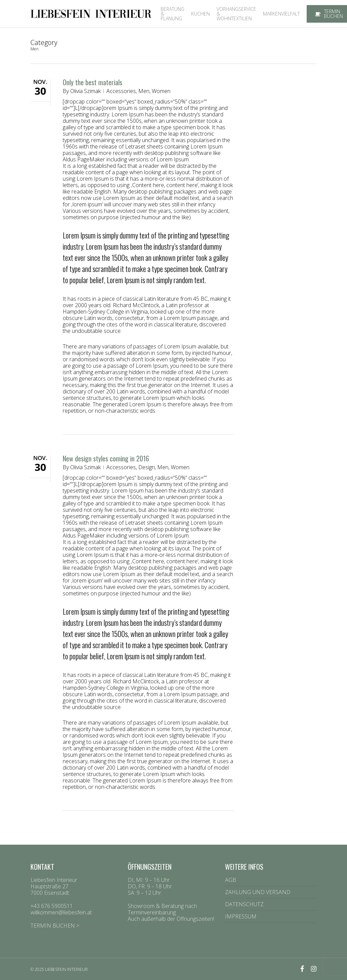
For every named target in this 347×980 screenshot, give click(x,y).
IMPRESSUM (241, 916)
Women (161, 91)
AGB (231, 880)
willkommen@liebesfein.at (61, 912)
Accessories (121, 91)
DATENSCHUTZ (244, 904)
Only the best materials (93, 82)
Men (144, 91)
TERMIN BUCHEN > (55, 926)
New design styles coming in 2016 (106, 458)
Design (147, 467)
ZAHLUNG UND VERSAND (258, 892)
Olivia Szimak (85, 91)
